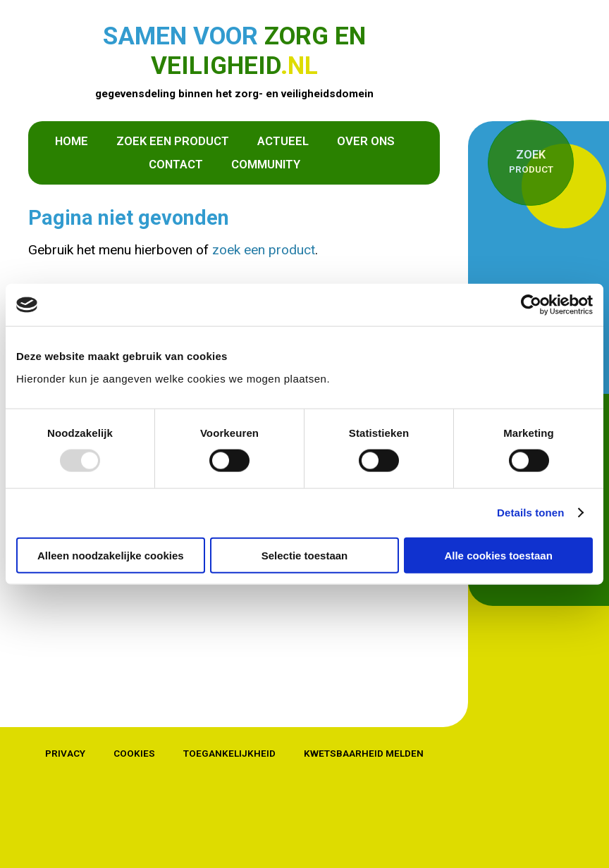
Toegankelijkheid (229, 753)
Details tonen (530, 513)
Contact (176, 164)
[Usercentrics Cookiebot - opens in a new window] (531, 305)
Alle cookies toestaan (498, 555)
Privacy (65, 753)
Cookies (134, 753)
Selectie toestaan (305, 555)
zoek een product (264, 250)
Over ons (366, 141)
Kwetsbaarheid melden (364, 753)
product (531, 161)
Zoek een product (173, 141)
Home (72, 141)
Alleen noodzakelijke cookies (111, 555)
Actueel (283, 141)
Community (266, 164)
